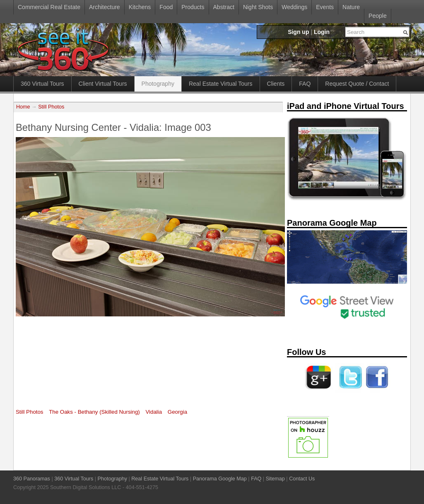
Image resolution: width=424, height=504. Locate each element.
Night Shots (258, 7)
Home (23, 107)
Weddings (294, 7)
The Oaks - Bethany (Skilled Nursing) (94, 412)
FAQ (305, 84)
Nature (351, 7)
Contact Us (302, 479)
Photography (158, 84)
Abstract (224, 7)
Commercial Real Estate (49, 7)
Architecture (105, 7)
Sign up (298, 32)
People (378, 16)
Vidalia (154, 412)
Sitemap (275, 479)
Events (325, 7)
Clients (276, 84)
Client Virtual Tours (103, 84)
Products (193, 7)
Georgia (177, 412)
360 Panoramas (32, 479)
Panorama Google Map (220, 479)
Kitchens (140, 7)
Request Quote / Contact (357, 84)
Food (166, 7)
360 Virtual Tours (42, 84)
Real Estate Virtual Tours (221, 84)
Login (322, 32)
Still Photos (51, 107)
